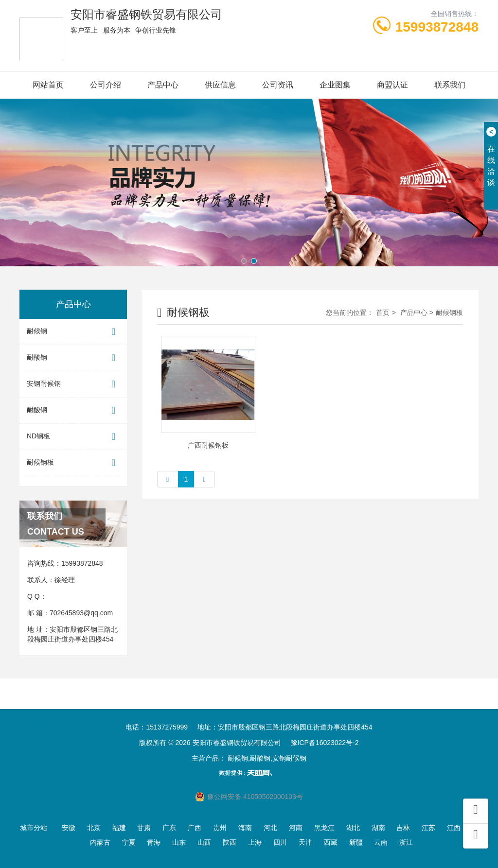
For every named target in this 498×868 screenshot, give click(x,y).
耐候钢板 (73, 463)
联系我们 (450, 85)
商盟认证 (392, 85)
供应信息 (220, 85)
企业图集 (335, 85)
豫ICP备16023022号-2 (325, 743)
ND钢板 (73, 437)
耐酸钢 (73, 358)
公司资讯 (278, 85)
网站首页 (48, 85)
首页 (383, 312)
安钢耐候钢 (73, 384)
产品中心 (163, 85)
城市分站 (34, 828)
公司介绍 (106, 85)
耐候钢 (73, 332)
